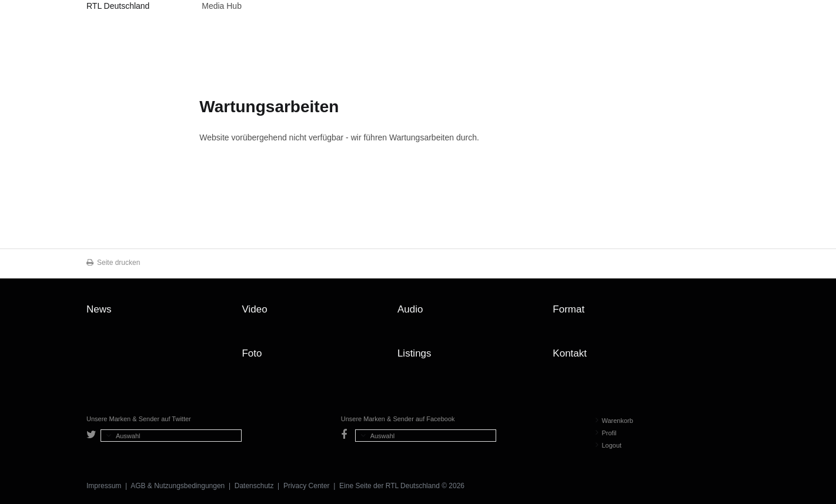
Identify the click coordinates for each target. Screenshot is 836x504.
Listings (414, 353)
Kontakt (570, 353)
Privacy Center (307, 486)
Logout (609, 445)
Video (254, 309)
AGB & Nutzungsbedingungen (178, 486)
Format (569, 309)
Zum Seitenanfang (738, 314)
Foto (252, 353)
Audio (410, 309)
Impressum (104, 486)
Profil (606, 433)
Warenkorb (614, 421)
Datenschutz (254, 486)
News (99, 309)
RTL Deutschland (118, 6)
